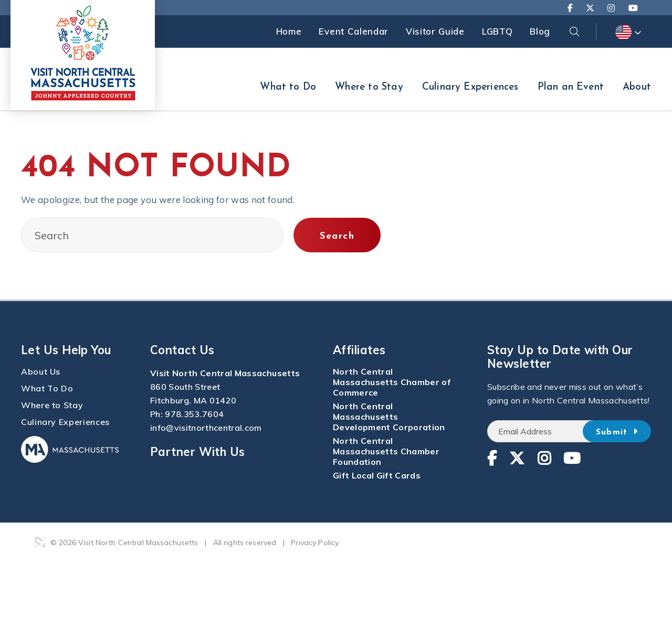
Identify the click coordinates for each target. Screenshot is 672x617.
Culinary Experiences (470, 87)
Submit (617, 432)
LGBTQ (497, 31)
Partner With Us (198, 452)
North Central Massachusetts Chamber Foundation (386, 451)
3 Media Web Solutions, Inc (40, 542)
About (637, 87)
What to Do (288, 87)
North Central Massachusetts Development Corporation (389, 417)
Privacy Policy (315, 542)
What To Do (47, 388)
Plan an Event (571, 87)
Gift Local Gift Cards (377, 475)
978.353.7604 (194, 414)
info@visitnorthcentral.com (206, 428)
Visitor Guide (435, 31)
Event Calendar (354, 31)
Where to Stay (369, 87)
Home (289, 31)
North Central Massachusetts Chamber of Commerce (392, 382)
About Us (41, 371)
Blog (540, 31)
